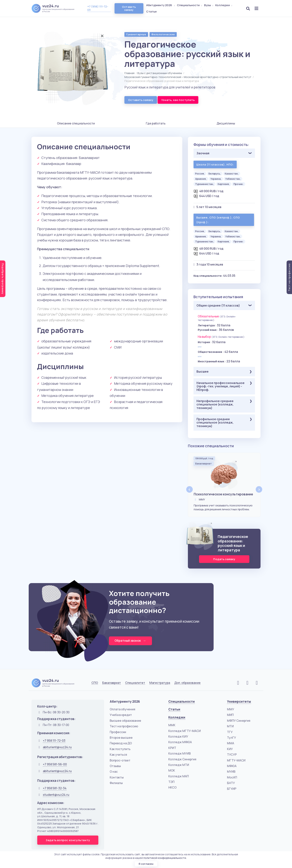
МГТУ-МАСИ (236, 760)
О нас (114, 772)
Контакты (117, 777)
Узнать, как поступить (178, 100)
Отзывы (115, 766)
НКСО (172, 788)
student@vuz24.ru (56, 795)
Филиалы (116, 783)
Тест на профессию (124, 726)
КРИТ (172, 748)
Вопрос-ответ (120, 760)
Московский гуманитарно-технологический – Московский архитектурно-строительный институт (188, 77)
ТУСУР (232, 755)
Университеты (239, 701)
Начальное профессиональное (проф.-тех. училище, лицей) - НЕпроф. (220, 386)
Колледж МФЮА (180, 742)
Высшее (203, 371)
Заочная (203, 153)
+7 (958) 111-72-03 (98, 8)
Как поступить (120, 749)
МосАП (232, 777)
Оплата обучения (122, 709)
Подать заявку (224, 559)
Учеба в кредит (121, 715)
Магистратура (160, 683)
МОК (172, 771)
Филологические (163, 34)
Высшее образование (125, 721)
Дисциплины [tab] (226, 123)
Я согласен (146, 864)
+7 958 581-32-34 (55, 788)
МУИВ (231, 772)
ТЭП (171, 782)
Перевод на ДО (121, 743)
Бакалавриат (112, 683)
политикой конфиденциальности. (165, 858)
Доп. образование (187, 683)
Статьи (152, 11)
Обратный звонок (130, 641)
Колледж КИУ (178, 737)
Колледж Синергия (182, 759)
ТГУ (230, 732)
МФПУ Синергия (239, 721)
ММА (231, 743)
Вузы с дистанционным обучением (160, 73)
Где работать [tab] (156, 123)
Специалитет (135, 683)
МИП (230, 715)
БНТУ (231, 783)
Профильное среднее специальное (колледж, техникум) (215, 423)
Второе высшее (121, 738)
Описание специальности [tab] (76, 123)
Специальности (190, 5)
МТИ (230, 726)
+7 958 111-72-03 (54, 741)
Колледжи (224, 5)
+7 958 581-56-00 (55, 764)
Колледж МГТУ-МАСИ (185, 731)
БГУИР (232, 789)
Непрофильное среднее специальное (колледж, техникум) (215, 404)
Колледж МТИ (179, 765)
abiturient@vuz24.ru (57, 747)
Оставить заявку (129, 8)
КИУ (230, 749)
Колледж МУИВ (180, 754)
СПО (95, 683)
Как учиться (118, 755)
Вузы (209, 5)
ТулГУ (231, 738)
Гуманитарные (136, 34)
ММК (172, 725)
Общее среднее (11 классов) (218, 305)
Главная (129, 73)
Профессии (118, 732)
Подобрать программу (3, 279)
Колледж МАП (179, 776)
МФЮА (232, 766)
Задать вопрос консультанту (68, 840)
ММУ (231, 709)
